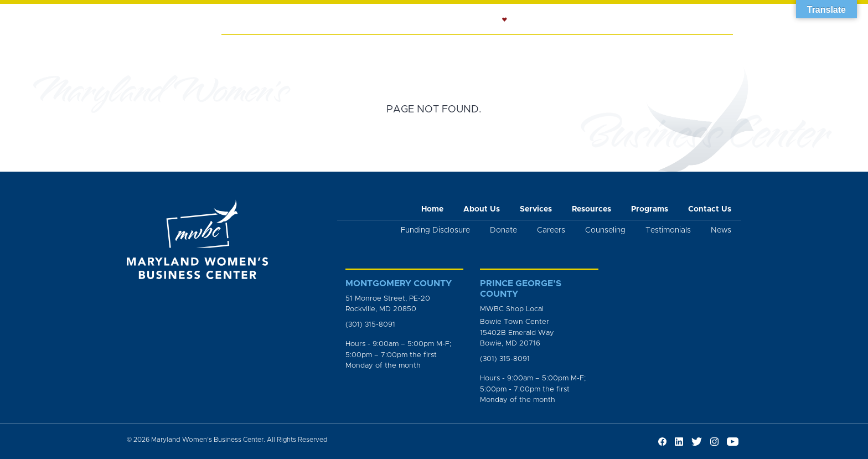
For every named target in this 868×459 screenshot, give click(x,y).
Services (339, 48)
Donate (503, 230)
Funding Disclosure (435, 230)
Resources (552, 48)
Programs (611, 48)
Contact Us (710, 209)
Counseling (488, 48)
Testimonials (668, 230)
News (660, 48)
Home (240, 48)
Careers (551, 230)
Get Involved (706, 53)
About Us (286, 48)
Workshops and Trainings (408, 53)
